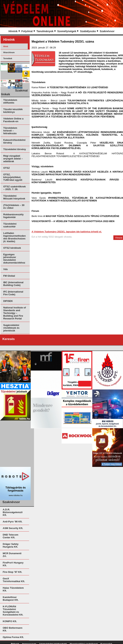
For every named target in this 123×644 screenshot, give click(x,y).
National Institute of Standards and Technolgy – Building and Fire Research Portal (15, 313)
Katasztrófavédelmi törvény (14, 141)
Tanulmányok (45, 31)
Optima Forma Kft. (13, 637)
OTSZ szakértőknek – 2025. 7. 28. (15, 188)
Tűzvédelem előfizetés (10, 101)
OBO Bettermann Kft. (13, 629)
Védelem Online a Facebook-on (13, 120)
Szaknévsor (107, 31)
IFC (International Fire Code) (13, 293)
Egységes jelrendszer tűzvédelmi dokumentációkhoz (14, 259)
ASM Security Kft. (13, 528)
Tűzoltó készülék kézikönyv (13, 111)
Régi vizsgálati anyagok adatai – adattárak (13, 159)
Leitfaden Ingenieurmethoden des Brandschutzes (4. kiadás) (15, 237)
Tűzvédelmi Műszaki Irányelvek (14, 197)
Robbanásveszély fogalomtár (13, 216)
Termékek (8, 58)
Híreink (13, 31)
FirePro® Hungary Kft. (13, 564)
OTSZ (7, 168)
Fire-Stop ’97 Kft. (12, 572)
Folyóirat (27, 31)
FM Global (9, 276)
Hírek (6, 46)
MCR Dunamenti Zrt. (12, 555)
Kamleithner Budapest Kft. (11, 599)
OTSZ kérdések (12, 248)
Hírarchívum (9, 52)
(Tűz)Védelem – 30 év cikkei (14, 207)
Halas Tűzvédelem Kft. (13, 589)
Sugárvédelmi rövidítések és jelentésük (11, 328)
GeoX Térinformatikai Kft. (14, 580)
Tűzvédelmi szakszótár (10, 225)
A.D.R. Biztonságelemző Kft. (13, 512)
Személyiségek (67, 31)
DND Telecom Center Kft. (11, 536)
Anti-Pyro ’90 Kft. (13, 522)
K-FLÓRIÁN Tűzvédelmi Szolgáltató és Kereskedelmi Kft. (13, 611)
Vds (5, 269)
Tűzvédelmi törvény (15, 149)
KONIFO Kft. (10, 621)
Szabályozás (88, 31)
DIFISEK (8, 301)
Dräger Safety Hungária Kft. (11, 545)
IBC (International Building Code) (13, 284)
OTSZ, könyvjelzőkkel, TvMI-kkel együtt (13, 177)
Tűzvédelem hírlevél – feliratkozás (10, 131)
